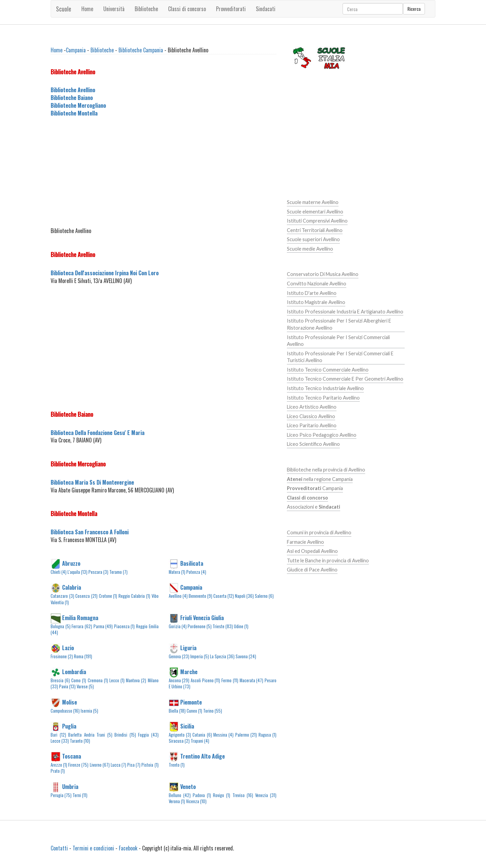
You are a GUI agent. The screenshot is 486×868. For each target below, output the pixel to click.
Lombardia (74, 672)
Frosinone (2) (62, 656)
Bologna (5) (61, 626)
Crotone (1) (108, 596)
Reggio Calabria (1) (134, 596)
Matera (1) (177, 572)
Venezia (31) (266, 795)
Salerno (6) (264, 596)
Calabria (72, 587)
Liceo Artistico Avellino (312, 407)
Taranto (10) (80, 741)
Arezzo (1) (59, 765)
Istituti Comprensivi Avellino (317, 221)
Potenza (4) (196, 572)
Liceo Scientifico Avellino (313, 444)
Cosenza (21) (86, 596)
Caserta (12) (224, 596)
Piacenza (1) (125, 626)
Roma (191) (83, 656)
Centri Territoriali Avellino (315, 230)
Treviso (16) (243, 795)
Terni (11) (80, 795)
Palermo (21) (246, 735)
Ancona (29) (179, 680)
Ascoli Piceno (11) (205, 680)
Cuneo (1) (194, 711)
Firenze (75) (78, 765)
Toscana (72, 756)
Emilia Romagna (80, 617)
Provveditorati (231, 9)
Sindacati (266, 9)
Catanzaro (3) (62, 596)
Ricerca (414, 9)
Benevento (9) (200, 596)
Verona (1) (177, 801)
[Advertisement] (164, 172)
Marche (189, 672)
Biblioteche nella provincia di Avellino (326, 470)
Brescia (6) (60, 680)
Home (87, 9)
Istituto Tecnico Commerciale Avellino (328, 370)
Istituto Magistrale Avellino (316, 302)
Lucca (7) (118, 765)
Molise (70, 702)
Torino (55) (213, 711)
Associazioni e (314, 507)
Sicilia (187, 726)
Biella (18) (177, 711)
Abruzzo (71, 563)
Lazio (68, 648)
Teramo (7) (118, 572)
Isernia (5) (89, 711)
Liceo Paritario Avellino (312, 425)
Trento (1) (177, 765)
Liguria (188, 648)
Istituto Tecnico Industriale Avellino (325, 388)
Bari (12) (58, 735)
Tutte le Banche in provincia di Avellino (328, 560)
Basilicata (192, 563)
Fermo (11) (230, 680)
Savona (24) (246, 656)
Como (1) (79, 680)
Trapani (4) (200, 741)
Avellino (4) (178, 596)
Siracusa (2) (179, 741)
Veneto (188, 786)
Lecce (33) (60, 741)
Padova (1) (202, 795)
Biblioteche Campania (141, 50)
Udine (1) (241, 626)
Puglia (69, 726)
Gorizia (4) (178, 626)
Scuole (64, 9)
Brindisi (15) (125, 735)
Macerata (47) (252, 680)
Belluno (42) (180, 795)
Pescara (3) (98, 572)
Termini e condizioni (93, 848)
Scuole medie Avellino (310, 249)
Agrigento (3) (180, 735)
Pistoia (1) (150, 765)
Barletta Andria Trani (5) (90, 735)
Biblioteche (146, 9)
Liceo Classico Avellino (311, 416)
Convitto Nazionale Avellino (317, 284)
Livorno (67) (100, 765)
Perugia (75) (61, 795)
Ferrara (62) (82, 626)
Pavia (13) (67, 686)
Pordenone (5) (200, 626)
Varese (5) (85, 686)
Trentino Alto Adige (202, 756)
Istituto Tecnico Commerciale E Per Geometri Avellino (345, 379)
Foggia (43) (148, 735)
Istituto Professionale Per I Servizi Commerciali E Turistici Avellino (340, 357)
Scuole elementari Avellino (315, 212)
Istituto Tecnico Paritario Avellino (323, 398)
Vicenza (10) (196, 801)
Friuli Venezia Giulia (202, 617)
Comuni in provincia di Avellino (319, 532)
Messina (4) (223, 735)
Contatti (59, 848)
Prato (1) (58, 771)
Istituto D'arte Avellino (312, 293)
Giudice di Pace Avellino (312, 570)
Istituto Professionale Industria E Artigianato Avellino (345, 312)
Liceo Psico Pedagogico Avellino (322, 435)
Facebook (128, 848)
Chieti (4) (59, 572)
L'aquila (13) (77, 572)
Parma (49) (103, 626)
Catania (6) (202, 735)
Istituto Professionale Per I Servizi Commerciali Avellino (338, 341)
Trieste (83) (223, 626)
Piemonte (191, 702)
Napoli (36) (244, 596)
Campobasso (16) (65, 711)
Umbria (70, 786)
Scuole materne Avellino (313, 202)
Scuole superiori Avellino (313, 239)
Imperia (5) (200, 656)
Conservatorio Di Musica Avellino (323, 274)
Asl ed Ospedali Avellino (312, 551)
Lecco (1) (117, 680)
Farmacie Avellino (305, 542)
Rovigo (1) (222, 795)
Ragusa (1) (267, 735)
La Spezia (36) (222, 656)
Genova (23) (179, 656)
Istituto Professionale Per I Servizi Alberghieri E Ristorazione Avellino (339, 324)
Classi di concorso (187, 9)
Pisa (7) (134, 765)
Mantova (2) (136, 680)
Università (114, 9)
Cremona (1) (98, 680)
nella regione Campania (320, 479)
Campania (76, 50)
